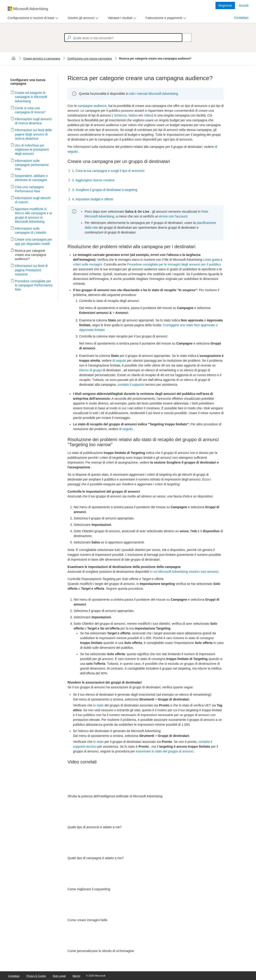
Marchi (76, 976)
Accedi (244, 5)
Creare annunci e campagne (42, 58)
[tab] (30, 18)
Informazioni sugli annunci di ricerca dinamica (33, 121)
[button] (146, 171)
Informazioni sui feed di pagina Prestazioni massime (31, 270)
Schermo (120, 115)
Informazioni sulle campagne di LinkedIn (31, 231)
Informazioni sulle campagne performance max (32, 165)
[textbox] (123, 38)
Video (148, 115)
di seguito (119, 361)
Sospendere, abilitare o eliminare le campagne (31, 178)
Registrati (225, 5)
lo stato (98, 705)
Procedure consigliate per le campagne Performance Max (34, 285)
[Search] (184, 38)
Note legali (59, 976)
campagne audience (92, 106)
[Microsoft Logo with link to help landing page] (28, 9)
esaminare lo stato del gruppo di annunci (165, 751)
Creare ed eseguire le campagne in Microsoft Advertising (31, 97)
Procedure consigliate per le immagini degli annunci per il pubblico (174, 264)
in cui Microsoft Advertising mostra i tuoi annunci (184, 572)
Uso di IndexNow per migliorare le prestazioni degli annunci (32, 149)
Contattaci (241, 18)
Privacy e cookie (36, 976)
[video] (146, 782)
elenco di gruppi (90, 370)
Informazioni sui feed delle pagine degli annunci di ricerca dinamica (33, 134)
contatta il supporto (131, 385)
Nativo (133, 115)
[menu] (32, 18)
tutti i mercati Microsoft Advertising (154, 94)
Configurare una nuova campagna (89, 58)
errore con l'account (173, 216)
